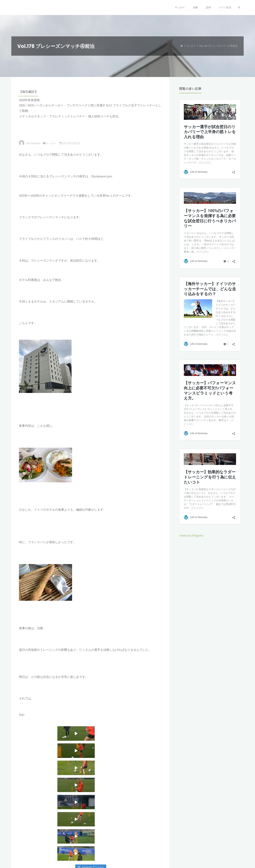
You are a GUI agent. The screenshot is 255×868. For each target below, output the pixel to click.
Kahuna (220, 853)
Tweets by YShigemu (192, 535)
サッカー (190, 46)
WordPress (235, 853)
